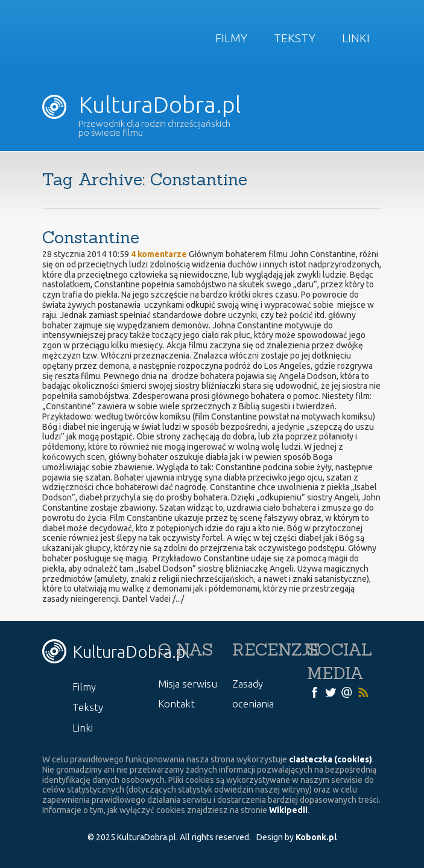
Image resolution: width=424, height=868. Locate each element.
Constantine (91, 237)
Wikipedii (288, 810)
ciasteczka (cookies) (331, 759)
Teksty (295, 38)
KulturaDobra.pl (141, 104)
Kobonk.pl (316, 837)
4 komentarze (159, 254)
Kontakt (176, 704)
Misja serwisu (188, 684)
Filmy (231, 38)
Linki (356, 38)
